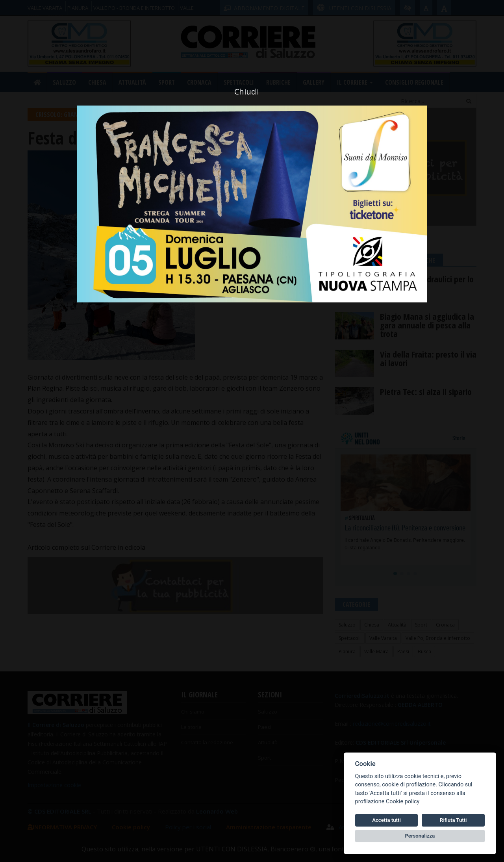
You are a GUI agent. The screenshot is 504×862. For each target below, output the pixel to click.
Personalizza (420, 836)
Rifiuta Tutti (453, 820)
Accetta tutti (386, 820)
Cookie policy (403, 802)
